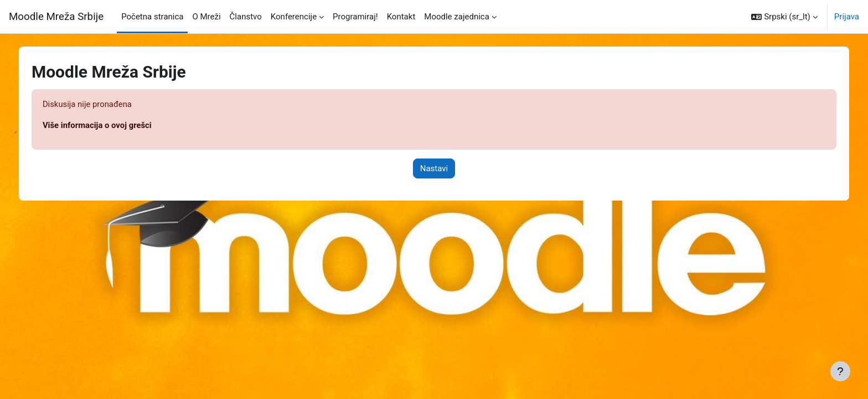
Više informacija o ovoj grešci (105, 126)
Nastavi (434, 168)
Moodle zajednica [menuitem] (457, 17)
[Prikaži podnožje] (840, 371)
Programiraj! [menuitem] (355, 17)
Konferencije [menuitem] (294, 17)
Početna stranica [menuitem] (152, 17)
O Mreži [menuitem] (206, 17)
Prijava (847, 17)
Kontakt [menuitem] (401, 17)
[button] (784, 17)
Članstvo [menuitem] (246, 17)
